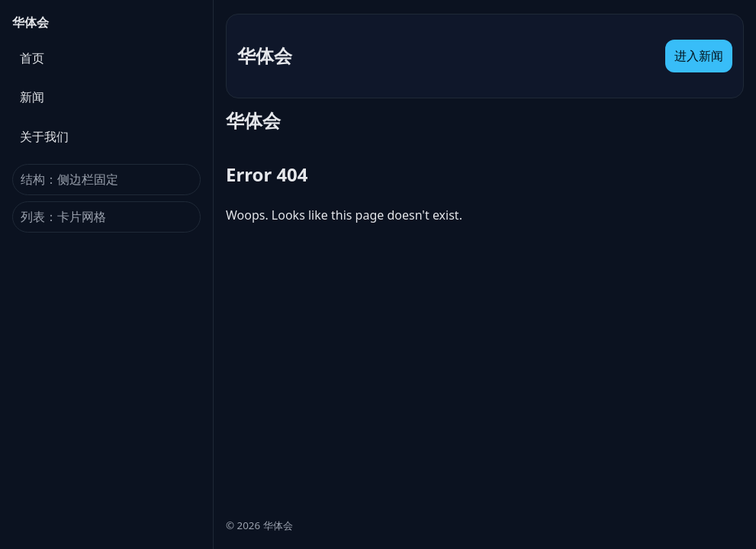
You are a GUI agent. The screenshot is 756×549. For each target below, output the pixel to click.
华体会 (31, 22)
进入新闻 (699, 56)
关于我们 (44, 136)
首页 (32, 58)
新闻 (32, 97)
